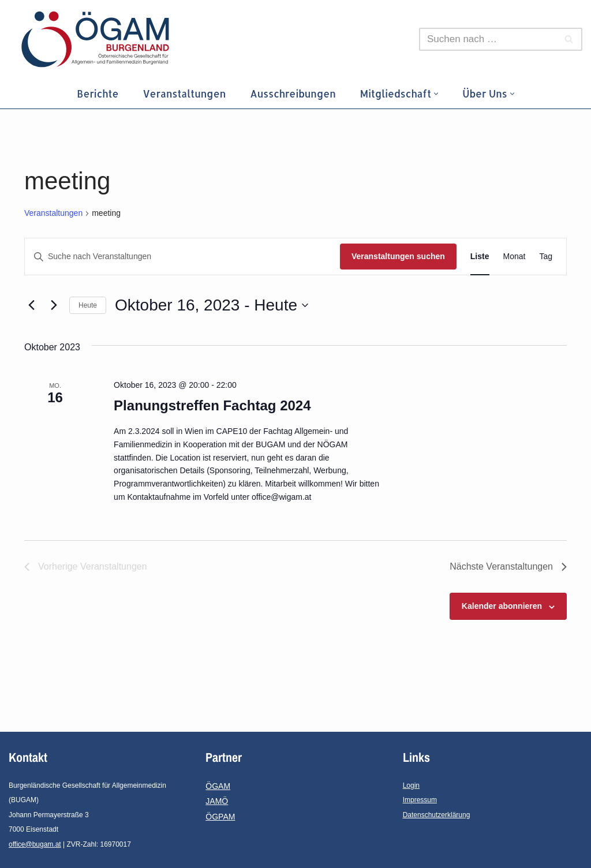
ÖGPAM (220, 817)
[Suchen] (488, 39)
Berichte (98, 93)
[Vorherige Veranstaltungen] (31, 305)
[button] (436, 94)
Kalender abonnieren (502, 606)
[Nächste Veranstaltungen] (54, 305)
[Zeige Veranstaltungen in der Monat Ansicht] (515, 257)
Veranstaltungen (184, 93)
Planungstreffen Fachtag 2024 (212, 405)
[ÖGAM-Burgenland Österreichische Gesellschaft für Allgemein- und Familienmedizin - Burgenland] (98, 39)
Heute (88, 305)
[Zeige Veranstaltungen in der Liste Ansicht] (480, 257)
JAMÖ (217, 801)
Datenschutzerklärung (437, 815)
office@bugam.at (35, 844)
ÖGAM (218, 786)
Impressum (420, 800)
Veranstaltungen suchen (398, 256)
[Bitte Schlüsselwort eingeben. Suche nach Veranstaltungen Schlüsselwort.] (182, 257)
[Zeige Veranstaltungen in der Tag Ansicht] (546, 257)
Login (411, 785)
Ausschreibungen (293, 93)
